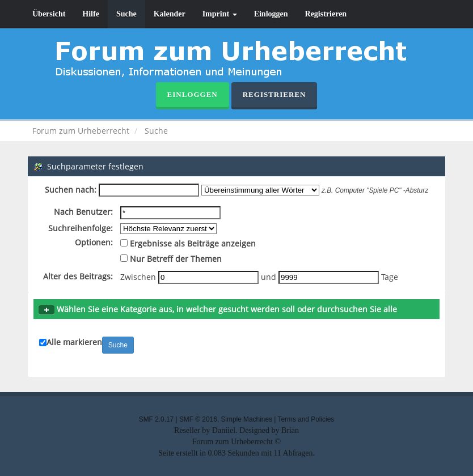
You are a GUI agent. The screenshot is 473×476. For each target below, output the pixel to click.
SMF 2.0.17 (156, 419)
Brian (290, 430)
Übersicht (49, 14)
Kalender (170, 14)
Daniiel (224, 430)
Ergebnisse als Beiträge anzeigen (188, 243)
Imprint (220, 14)
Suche (126, 14)
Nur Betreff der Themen (171, 259)
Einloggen (271, 14)
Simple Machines (246, 419)
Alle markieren (74, 342)
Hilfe (91, 14)
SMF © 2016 (198, 419)
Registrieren (326, 14)
